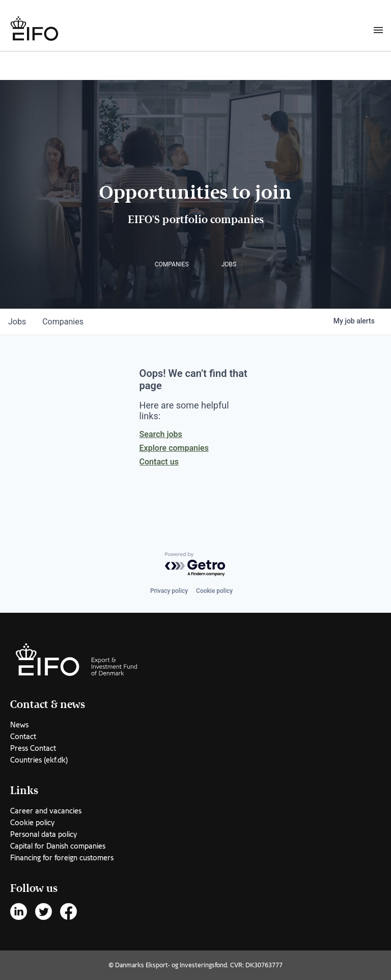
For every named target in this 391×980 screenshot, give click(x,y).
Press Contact (33, 748)
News (19, 725)
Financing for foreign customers (62, 858)
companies (63, 322)
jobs (17, 322)
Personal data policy (44, 834)
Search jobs (161, 434)
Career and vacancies (46, 811)
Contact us (159, 462)
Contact (23, 737)
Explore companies (174, 448)
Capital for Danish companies (58, 846)
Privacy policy (169, 591)
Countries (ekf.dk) (39, 760)
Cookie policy (214, 591)
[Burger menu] (378, 30)
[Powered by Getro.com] (195, 565)
